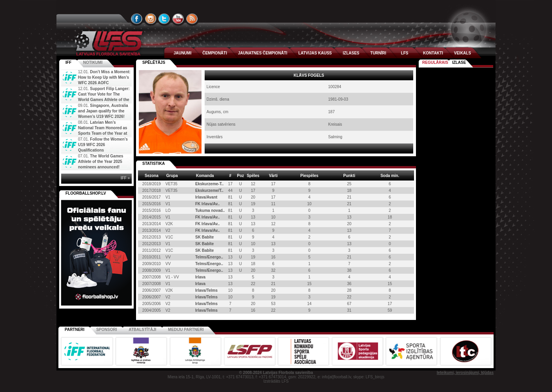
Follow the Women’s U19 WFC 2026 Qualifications (103, 145)
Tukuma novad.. (210, 210)
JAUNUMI (183, 53)
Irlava (200, 277)
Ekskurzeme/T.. (209, 191)
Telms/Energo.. (209, 257)
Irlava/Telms (206, 290)
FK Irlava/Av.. (207, 204)
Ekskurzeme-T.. (209, 184)
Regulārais (435, 62)
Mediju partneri (186, 330)
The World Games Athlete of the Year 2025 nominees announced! (101, 162)
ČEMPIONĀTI (215, 53)
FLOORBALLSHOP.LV (86, 193)
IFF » (125, 178)
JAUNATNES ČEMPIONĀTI (263, 53)
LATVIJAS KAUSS (315, 53)
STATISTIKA (153, 163)
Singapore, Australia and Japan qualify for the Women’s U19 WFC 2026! (103, 111)
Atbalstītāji (142, 330)
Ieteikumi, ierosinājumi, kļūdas (465, 373)
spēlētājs (154, 62)
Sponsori (106, 330)
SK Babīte (204, 237)
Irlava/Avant (206, 197)
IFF (68, 62)
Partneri (74, 330)
